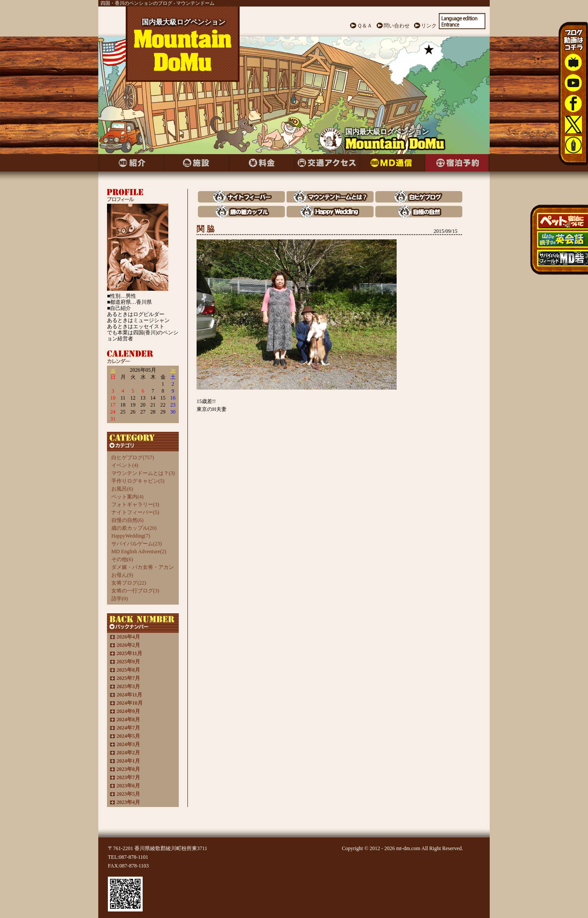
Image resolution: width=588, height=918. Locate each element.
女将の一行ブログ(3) (135, 591)
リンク (429, 26)
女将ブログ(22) (129, 583)
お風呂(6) (122, 489)
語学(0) (120, 599)
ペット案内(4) (127, 497)
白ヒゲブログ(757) (133, 457)
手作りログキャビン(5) (138, 481)
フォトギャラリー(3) (135, 504)
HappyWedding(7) (131, 536)
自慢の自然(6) (127, 520)
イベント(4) (125, 465)
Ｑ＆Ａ (365, 26)
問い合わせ (397, 26)
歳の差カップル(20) (134, 528)
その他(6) (122, 559)
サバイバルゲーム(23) (137, 544)
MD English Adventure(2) (139, 551)
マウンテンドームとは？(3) (143, 473)
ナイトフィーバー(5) (135, 512)
